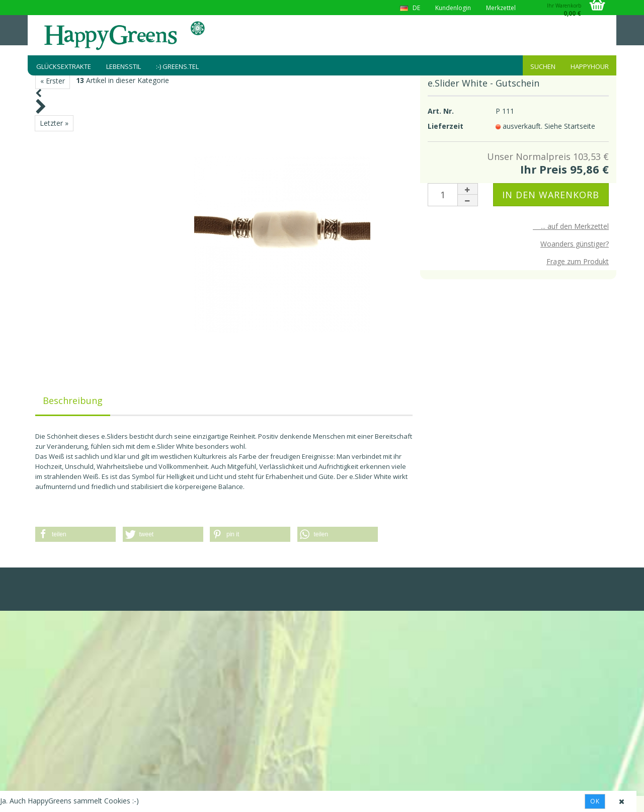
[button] (75, 534)
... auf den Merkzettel (571, 226)
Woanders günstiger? (575, 244)
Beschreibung (73, 400)
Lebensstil (124, 66)
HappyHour (590, 66)
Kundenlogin (453, 8)
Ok (595, 801)
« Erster (53, 81)
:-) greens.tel (177, 66)
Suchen (543, 66)
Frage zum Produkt (578, 261)
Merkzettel (501, 8)
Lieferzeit (446, 126)
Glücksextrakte (64, 66)
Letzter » (54, 123)
